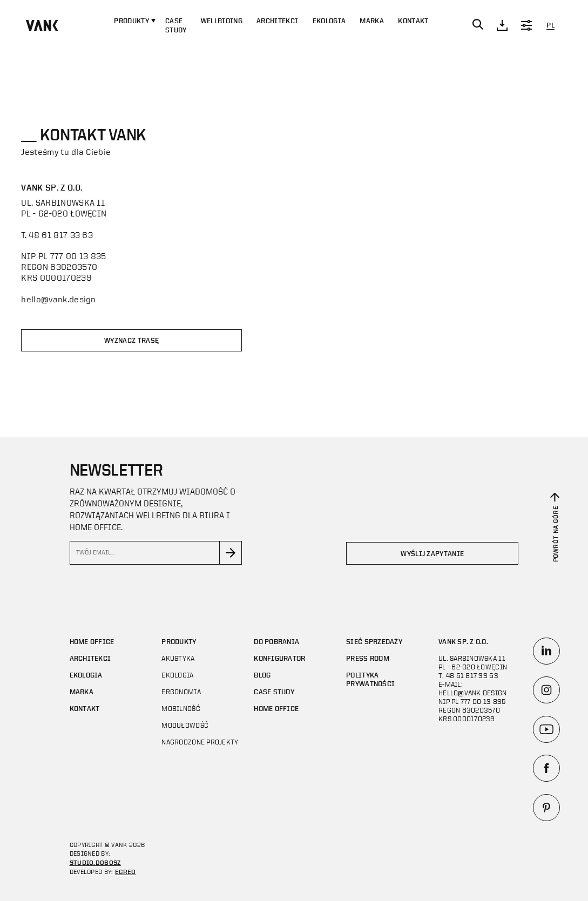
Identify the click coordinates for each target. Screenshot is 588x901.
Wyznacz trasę (131, 340)
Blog (262, 675)
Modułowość (185, 725)
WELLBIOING (222, 21)
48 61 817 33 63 (61, 235)
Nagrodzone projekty (200, 742)
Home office (92, 642)
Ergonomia (181, 692)
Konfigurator (279, 658)
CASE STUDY (176, 25)
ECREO (126, 871)
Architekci (277, 21)
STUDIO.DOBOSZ (95, 862)
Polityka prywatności (370, 679)
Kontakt (413, 21)
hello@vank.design (58, 299)
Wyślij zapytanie (432, 554)
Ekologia (329, 21)
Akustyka (178, 658)
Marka (372, 21)
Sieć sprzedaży (374, 642)
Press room (368, 658)
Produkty (179, 642)
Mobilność (181, 709)
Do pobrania (276, 642)
